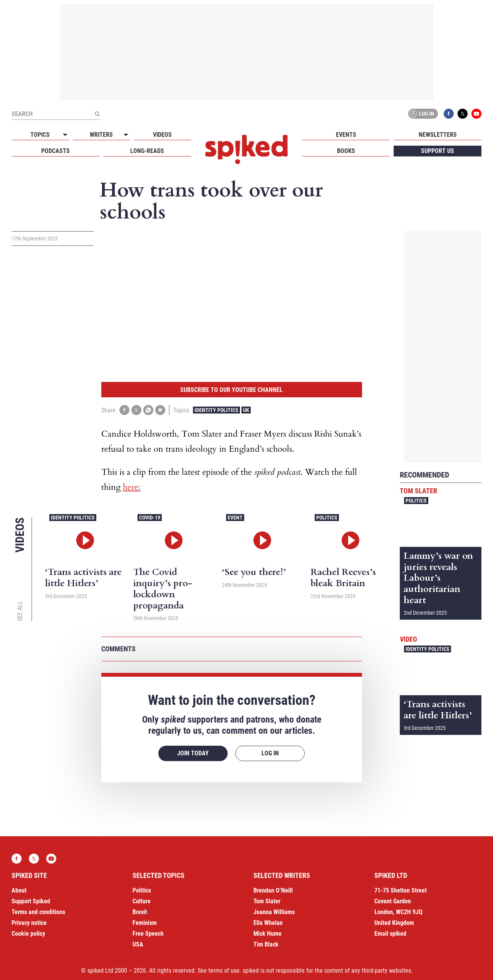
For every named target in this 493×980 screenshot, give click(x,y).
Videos (162, 135)
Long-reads (147, 151)
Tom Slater (418, 491)
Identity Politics (216, 410)
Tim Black (266, 944)
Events (346, 135)
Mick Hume (267, 934)
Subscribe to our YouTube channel (231, 390)
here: (132, 487)
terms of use (224, 971)
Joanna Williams (274, 912)
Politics (327, 518)
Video (408, 639)
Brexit (140, 912)
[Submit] (97, 114)
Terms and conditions (38, 912)
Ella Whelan (268, 923)
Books (346, 151)
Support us (438, 151)
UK (246, 410)
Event (235, 518)
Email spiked (390, 934)
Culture (142, 901)
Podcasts (55, 151)
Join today (193, 753)
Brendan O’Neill (273, 890)
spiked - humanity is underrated (246, 150)
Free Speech (148, 934)
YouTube (476, 114)
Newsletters (438, 135)
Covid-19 (150, 518)
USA (138, 944)
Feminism (145, 923)
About (19, 890)
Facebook (449, 114)
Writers (101, 135)
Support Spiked (31, 901)
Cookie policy (28, 934)
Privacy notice (29, 923)
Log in (422, 114)
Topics (40, 135)
